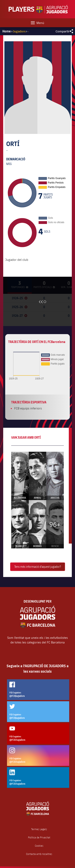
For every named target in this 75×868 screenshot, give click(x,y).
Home (7, 31)
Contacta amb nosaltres (39, 854)
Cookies (39, 846)
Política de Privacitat (39, 837)
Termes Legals (39, 829)
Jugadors (19, 31)
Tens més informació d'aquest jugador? (38, 567)
